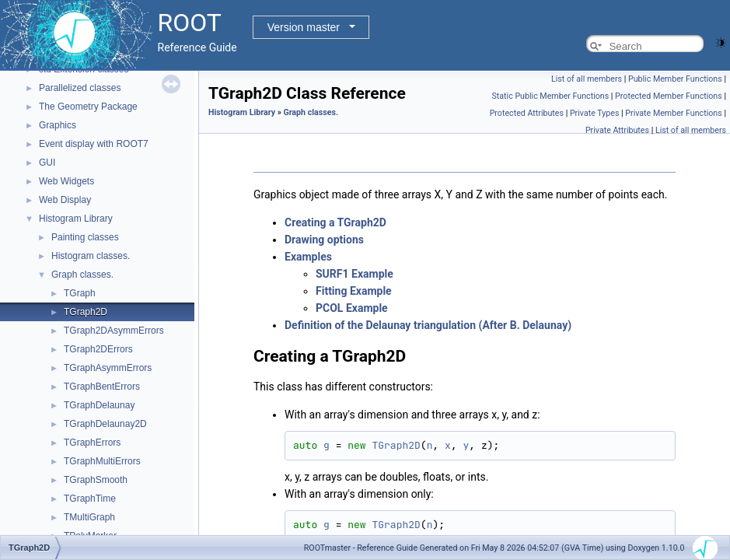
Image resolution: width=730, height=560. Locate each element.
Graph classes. (82, 275)
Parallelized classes (80, 88)
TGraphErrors (92, 443)
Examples (308, 257)
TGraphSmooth (96, 480)
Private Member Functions (673, 113)
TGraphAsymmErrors (108, 368)
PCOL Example (352, 308)
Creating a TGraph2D (335, 222)
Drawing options (324, 240)
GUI (47, 163)
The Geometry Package (88, 107)
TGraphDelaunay (99, 405)
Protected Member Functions (669, 96)
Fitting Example (354, 291)
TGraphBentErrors (102, 387)
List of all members (587, 79)
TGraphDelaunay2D (105, 424)
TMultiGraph (89, 517)
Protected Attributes (527, 113)
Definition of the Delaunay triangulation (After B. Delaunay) (428, 325)
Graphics (58, 125)
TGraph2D (86, 312)
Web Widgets (66, 181)
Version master (304, 27)
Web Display (65, 200)
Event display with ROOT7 (94, 144)
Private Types (595, 113)
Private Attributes (617, 130)
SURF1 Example (355, 274)
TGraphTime (90, 499)
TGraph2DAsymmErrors (114, 331)
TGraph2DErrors (98, 349)
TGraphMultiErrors (102, 461)
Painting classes (85, 237)
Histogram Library (76, 219)
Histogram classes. (91, 256)
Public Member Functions (675, 79)
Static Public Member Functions (550, 96)
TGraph (80, 293)
